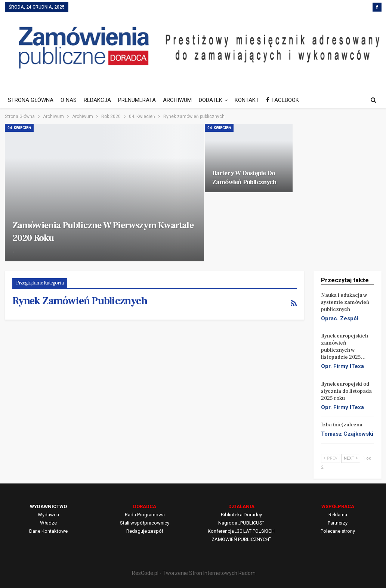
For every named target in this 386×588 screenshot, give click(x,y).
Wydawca (48, 515)
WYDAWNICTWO (48, 506)
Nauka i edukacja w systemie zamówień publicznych (345, 302)
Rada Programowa (145, 515)
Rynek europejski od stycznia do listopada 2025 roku (346, 391)
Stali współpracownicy (145, 523)
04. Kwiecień (19, 128)
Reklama (338, 515)
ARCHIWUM (177, 100)
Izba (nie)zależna (342, 425)
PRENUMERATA (137, 100)
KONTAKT (247, 100)
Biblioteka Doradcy (241, 515)
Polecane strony (338, 531)
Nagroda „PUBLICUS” (241, 523)
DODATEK (211, 100)
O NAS (69, 100)
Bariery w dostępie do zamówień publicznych (244, 178)
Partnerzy (338, 523)
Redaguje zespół (145, 531)
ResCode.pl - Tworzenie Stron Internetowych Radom (194, 573)
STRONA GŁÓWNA (31, 100)
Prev (331, 458)
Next (351, 458)
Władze (48, 523)
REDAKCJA (97, 100)
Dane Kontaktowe (48, 531)
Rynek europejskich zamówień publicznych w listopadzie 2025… (345, 347)
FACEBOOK (282, 100)
